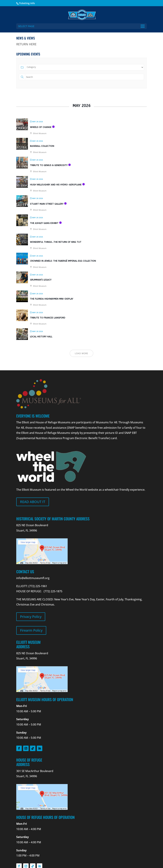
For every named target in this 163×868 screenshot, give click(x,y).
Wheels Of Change (41, 127)
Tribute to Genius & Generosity (49, 165)
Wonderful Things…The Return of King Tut (56, 242)
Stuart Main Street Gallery (47, 204)
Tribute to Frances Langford (48, 318)
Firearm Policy (31, 630)
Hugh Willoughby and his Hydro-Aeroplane (56, 185)
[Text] (84, 77)
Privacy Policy (31, 617)
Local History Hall (41, 337)
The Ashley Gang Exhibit (44, 223)
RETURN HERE (26, 44)
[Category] (84, 67)
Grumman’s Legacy (41, 280)
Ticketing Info (27, 3)
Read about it (33, 502)
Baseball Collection (42, 146)
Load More (81, 353)
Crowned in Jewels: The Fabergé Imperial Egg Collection (63, 261)
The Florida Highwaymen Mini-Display (52, 299)
